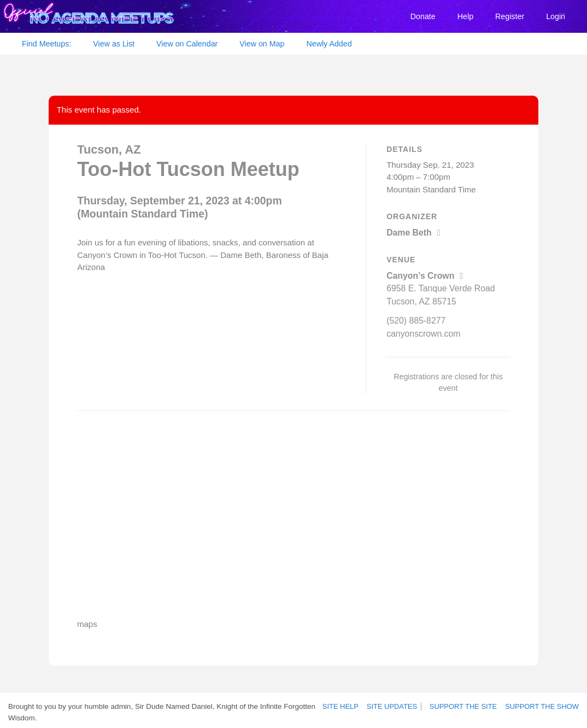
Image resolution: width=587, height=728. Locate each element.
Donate (423, 16)
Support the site (469, 703)
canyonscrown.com (421, 330)
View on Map (262, 44)
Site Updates (397, 703)
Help (465, 16)
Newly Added (329, 44)
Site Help (348, 703)
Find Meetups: (46, 44)
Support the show (544, 703)
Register (510, 16)
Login (556, 16)
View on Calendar (187, 44)
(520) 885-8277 (415, 317)
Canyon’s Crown (423, 275)
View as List (114, 44)
